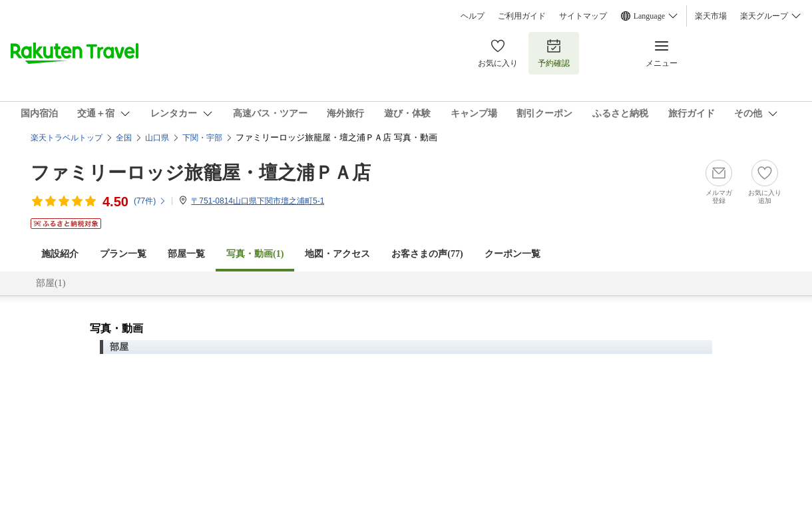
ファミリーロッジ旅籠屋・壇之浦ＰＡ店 (201, 173)
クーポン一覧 (512, 254)
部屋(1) (51, 283)
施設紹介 (60, 254)
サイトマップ (583, 16)
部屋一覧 (186, 254)
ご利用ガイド (522, 16)
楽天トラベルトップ (67, 138)
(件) (150, 201)
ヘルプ (473, 16)
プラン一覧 (123, 254)
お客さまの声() (427, 254)
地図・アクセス (337, 254)
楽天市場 (711, 16)
